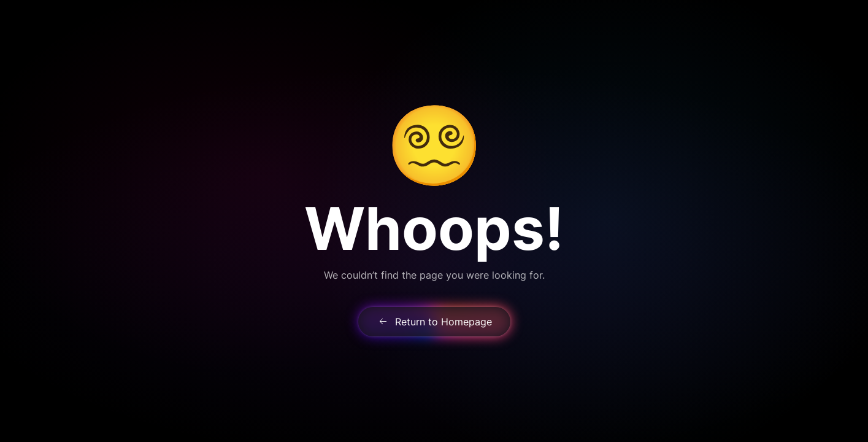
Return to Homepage (434, 322)
